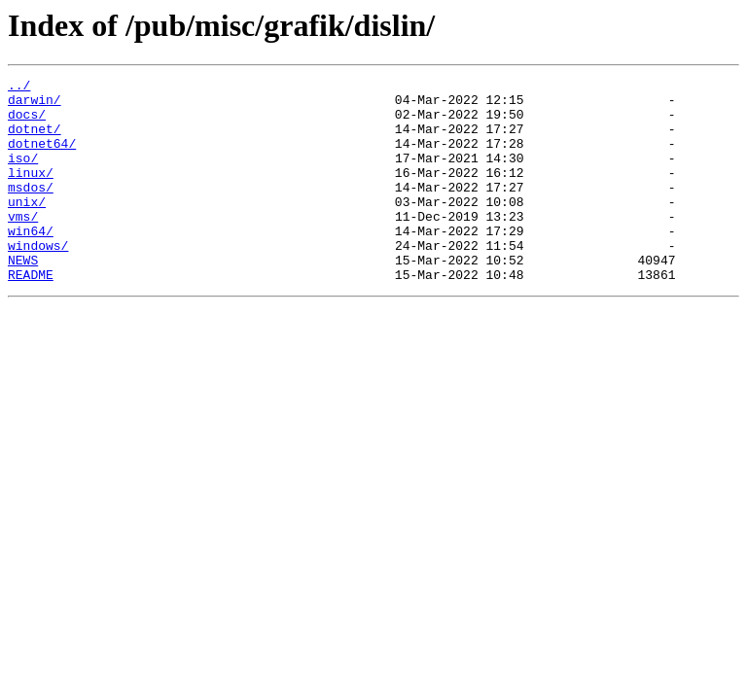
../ (19, 87)
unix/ (27, 227)
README (31, 315)
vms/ (23, 245)
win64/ (31, 262)
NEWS (23, 297)
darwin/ (35, 105)
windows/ (38, 280)
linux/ (31, 192)
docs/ (27, 122)
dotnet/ (35, 140)
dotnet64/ (42, 157)
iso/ (23, 175)
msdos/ (31, 210)
